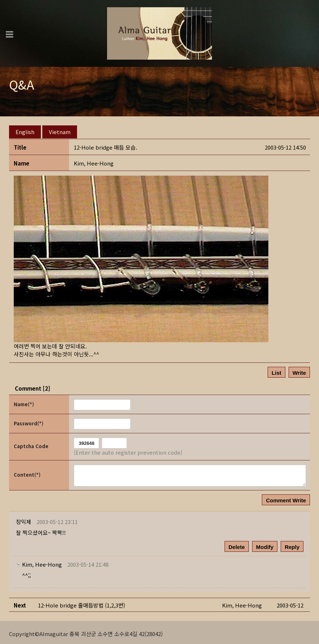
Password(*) (29, 420)
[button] (94, 161)
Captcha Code (31, 444)
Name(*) (24, 401)
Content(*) (27, 472)
